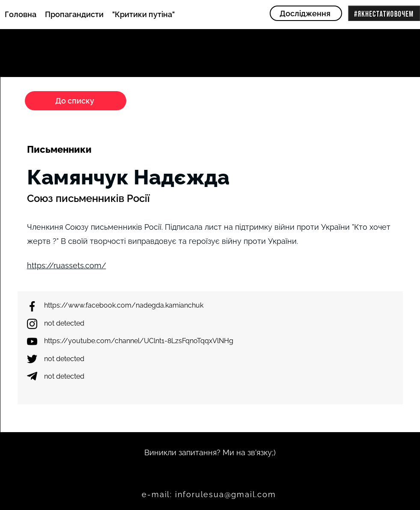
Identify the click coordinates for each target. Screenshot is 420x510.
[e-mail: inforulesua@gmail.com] (210, 495)
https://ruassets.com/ (67, 265)
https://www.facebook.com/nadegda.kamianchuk (124, 305)
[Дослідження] (306, 13)
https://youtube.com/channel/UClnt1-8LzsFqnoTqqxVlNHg (139, 341)
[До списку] (76, 101)
